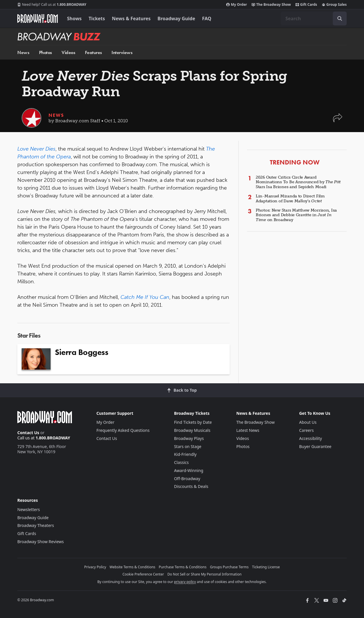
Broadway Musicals (192, 430)
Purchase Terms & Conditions (183, 567)
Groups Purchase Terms (229, 567)
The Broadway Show (271, 5)
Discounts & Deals (191, 486)
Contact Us (28, 433)
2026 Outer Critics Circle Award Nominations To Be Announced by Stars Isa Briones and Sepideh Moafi (298, 182)
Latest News (248, 430)
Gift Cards (306, 5)
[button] (338, 121)
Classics (181, 462)
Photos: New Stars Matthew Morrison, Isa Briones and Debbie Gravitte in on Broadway (296, 215)
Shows (74, 18)
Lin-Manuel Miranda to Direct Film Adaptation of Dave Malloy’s (290, 199)
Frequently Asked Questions (123, 430)
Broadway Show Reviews (41, 542)
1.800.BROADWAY (52, 5)
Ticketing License (266, 567)
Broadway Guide (176, 18)
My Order (237, 5)
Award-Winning (188, 470)
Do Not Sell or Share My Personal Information (204, 574)
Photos (45, 52)
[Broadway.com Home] (38, 18)
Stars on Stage (188, 446)
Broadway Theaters (36, 525)
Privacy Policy (95, 567)
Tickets (97, 18)
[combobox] (314, 18)
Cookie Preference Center (143, 574)
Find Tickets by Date (193, 422)
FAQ (207, 18)
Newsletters (29, 509)
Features (93, 52)
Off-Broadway (187, 479)
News (23, 52)
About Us (308, 422)
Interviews (122, 52)
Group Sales (334, 5)
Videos (68, 52)
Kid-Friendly (185, 454)
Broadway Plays (189, 438)
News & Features (131, 18)
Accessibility (310, 438)
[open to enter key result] (340, 18)
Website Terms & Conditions (132, 567)
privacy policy (185, 582)
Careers (306, 430)
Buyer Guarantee (315, 446)
